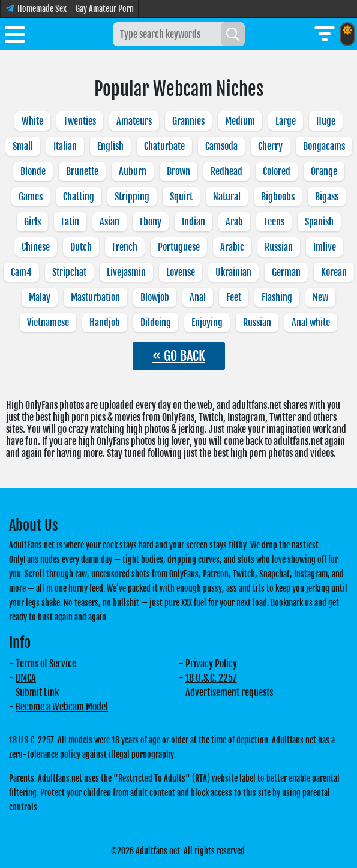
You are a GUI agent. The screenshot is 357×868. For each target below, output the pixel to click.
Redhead (226, 171)
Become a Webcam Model (62, 707)
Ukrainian (233, 272)
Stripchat (69, 272)
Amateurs (134, 121)
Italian (65, 146)
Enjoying (207, 323)
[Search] (233, 34)
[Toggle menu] (15, 37)
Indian (193, 222)
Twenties (80, 121)
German (286, 272)
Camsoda (221, 146)
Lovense (181, 272)
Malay (40, 297)
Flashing (277, 297)
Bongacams (324, 146)
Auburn (133, 171)
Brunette (82, 171)
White (32, 121)
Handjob (105, 323)
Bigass (327, 197)
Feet (234, 297)
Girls (32, 222)
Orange (324, 171)
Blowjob (155, 297)
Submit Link (37, 692)
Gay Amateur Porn (105, 9)
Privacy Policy (211, 664)
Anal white (311, 323)
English (110, 146)
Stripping (132, 197)
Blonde (33, 171)
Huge (326, 121)
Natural (227, 197)
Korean (334, 272)
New (320, 297)
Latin (70, 222)
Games (31, 197)
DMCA (26, 678)
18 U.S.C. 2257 (211, 678)
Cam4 (21, 272)
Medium (240, 121)
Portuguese (179, 247)
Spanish (319, 222)
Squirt (181, 197)
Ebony (151, 222)
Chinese (36, 247)
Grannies (188, 121)
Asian (109, 222)
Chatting (79, 197)
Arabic (232, 247)
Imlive (325, 247)
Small (23, 146)
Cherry (270, 146)
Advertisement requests (229, 692)
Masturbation (95, 297)
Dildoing (156, 323)
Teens (274, 222)
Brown (178, 171)
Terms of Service (46, 664)
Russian (279, 247)
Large (286, 121)
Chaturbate (164, 146)
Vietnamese (48, 323)
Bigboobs (278, 197)
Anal (198, 297)
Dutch (81, 247)
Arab (234, 222)
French (125, 247)
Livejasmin (126, 272)
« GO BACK (179, 356)
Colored (277, 171)
